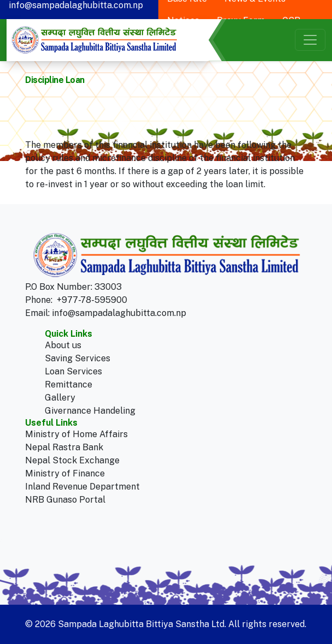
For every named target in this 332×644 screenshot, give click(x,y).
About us (63, 345)
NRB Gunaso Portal (65, 500)
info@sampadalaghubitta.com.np (119, 313)
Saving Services (78, 358)
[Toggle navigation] (310, 40)
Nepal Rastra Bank (64, 447)
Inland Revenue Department (82, 487)
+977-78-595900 (92, 300)
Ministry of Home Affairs (76, 434)
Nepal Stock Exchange (72, 460)
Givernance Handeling (90, 411)
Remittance (69, 384)
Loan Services (73, 371)
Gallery (60, 398)
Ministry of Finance (65, 473)
